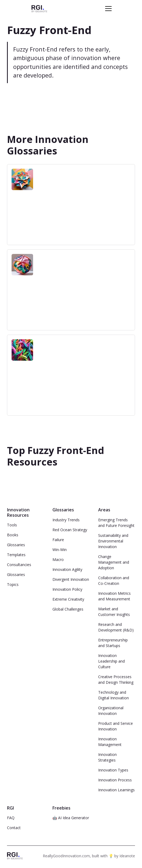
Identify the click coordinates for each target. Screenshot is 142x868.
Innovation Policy (67, 589)
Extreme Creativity (68, 599)
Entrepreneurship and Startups (113, 643)
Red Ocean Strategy (70, 530)
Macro (58, 559)
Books (13, 535)
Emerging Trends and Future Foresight (116, 523)
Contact (14, 828)
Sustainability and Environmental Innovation (113, 541)
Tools (12, 525)
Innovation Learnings (116, 790)
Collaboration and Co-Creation (114, 581)
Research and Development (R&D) (116, 627)
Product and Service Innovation (116, 726)
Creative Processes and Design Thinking (116, 679)
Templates (16, 555)
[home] (39, 8)
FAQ (11, 818)
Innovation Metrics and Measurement (114, 596)
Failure (58, 540)
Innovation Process (115, 780)
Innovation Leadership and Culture (111, 661)
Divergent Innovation (71, 579)
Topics (13, 584)
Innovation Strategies (107, 757)
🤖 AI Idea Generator (71, 818)
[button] (107, 9)
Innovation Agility (67, 569)
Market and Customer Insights (114, 612)
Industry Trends (66, 520)
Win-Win (60, 550)
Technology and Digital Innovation (113, 695)
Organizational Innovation (111, 711)
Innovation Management (110, 742)
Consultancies (19, 565)
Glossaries (16, 545)
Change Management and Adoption (114, 562)
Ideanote (127, 856)
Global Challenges (68, 609)
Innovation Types (113, 770)
